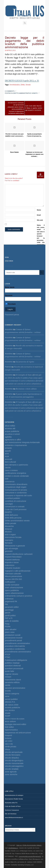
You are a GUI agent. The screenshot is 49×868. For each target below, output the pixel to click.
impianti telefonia (12, 560)
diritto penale (11, 523)
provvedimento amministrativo (18, 652)
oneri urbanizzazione (14, 587)
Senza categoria (12, 694)
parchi (8, 613)
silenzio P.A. (10, 702)
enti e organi (10, 534)
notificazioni (10, 582)
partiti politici (10, 615)
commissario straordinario (16, 484)
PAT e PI (9, 618)
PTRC (8, 657)
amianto (8, 448)
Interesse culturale (13, 574)
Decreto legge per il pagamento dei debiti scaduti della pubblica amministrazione (25, 42)
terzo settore (10, 721)
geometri (9, 551)
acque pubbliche (12, 431)
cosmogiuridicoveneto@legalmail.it (30, 856)
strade (8, 713)
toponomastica (11, 730)
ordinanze (9, 599)
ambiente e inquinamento (16, 445)
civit (7, 479)
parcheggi (9, 610)
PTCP (8, 654)
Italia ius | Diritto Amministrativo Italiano (29, 845)
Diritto (23, 85)
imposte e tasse (12, 562)
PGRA (8, 626)
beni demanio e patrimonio (17, 465)
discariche (9, 526)
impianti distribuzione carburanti (19, 554)
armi (7, 454)
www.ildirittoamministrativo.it (14, 818)
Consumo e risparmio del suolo (18, 495)
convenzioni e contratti (15, 506)
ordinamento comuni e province (19, 596)
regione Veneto (12, 674)
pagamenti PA (11, 601)
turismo (8, 738)
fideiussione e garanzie (15, 546)
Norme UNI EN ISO (13, 579)
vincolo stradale (12, 769)
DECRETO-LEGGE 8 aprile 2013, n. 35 (22, 81)
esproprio (9, 540)
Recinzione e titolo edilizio (26, 389)
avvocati (9, 459)
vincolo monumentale (14, 763)
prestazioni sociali (13, 635)
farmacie (9, 543)
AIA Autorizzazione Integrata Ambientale (22, 442)
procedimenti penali (13, 640)
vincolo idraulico (12, 758)
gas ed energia (11, 548)
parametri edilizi (12, 607)
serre (7, 696)
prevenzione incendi (14, 638)
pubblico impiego (12, 663)
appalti (8, 451)
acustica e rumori (12, 434)
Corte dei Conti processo (16, 509)
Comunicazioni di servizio (16, 490)
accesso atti (10, 428)
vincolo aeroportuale (14, 752)
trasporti (8, 735)
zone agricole (11, 772)
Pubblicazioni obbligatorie (16, 660)
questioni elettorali (13, 666)
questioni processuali (14, 668)
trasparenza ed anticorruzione (18, 733)
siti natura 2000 (12, 705)
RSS (25, 23)
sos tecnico (10, 710)
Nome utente (10, 287)
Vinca (7, 749)
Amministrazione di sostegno (14, 795)
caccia (8, 467)
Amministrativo (15, 85)
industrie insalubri (13, 568)
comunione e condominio (16, 493)
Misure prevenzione (14, 576)
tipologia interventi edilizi (16, 724)
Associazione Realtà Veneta (14, 799)
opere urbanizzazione (14, 593)
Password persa (12, 315)
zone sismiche (11, 774)
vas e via (9, 744)
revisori (8, 677)
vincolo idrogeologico (14, 760)
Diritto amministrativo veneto (25, 93)
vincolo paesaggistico (14, 766)
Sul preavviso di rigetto (25, 362)
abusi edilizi (10, 426)
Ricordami (11, 304)
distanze (9, 529)
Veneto (28, 85)
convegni (9, 504)
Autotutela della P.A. (11, 803)
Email (39, 215)
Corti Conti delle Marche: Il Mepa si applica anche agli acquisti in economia (34, 108)
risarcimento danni (13, 680)
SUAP (8, 716)
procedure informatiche (15, 646)
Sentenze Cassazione (12, 810)
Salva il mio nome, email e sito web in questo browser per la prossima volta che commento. (41, 235)
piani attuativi (11, 629)
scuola (8, 691)
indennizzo (10, 565)
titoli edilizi (9, 727)
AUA (7, 456)
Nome (39, 210)
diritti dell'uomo (11, 515)
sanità (8, 685)
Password (9, 295)
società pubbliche (13, 707)
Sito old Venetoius (11, 814)
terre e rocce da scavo (15, 719)
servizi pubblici (11, 699)
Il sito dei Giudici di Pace (13, 806)
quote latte (10, 671)
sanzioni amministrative (15, 688)
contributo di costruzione (16, 501)
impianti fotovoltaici (13, 557)
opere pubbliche (12, 590)
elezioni (8, 532)
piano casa (10, 632)
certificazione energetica (16, 473)
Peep (7, 624)
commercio (10, 482)
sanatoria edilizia (12, 682)
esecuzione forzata (13, 537)
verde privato (11, 747)
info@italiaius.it (13, 848)
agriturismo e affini (13, 440)
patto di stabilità (12, 621)
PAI (6, 604)
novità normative (12, 585)
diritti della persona (13, 518)
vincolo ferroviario (13, 755)
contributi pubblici (13, 498)
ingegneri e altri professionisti (18, 571)
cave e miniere (11, 470)
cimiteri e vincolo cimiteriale (17, 476)
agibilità (8, 437)
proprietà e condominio (15, 649)
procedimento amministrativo (18, 643)
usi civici (9, 741)
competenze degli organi (16, 487)
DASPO (8, 512)
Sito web (40, 220)
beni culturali (10, 462)
